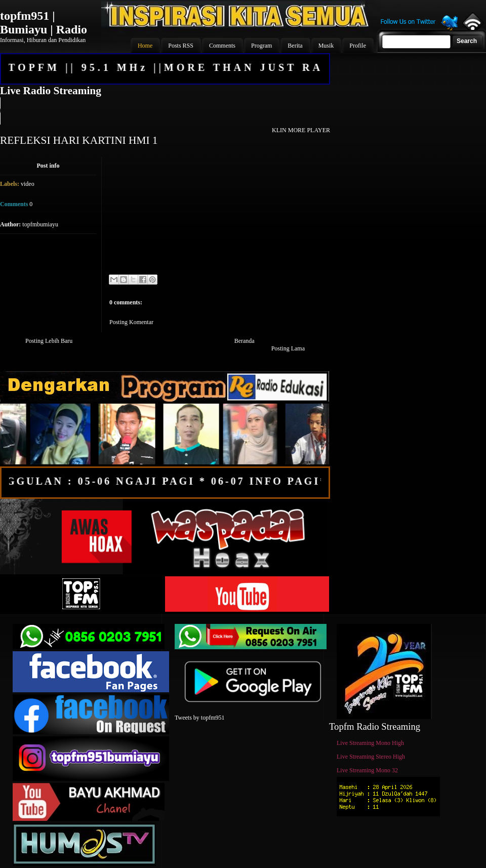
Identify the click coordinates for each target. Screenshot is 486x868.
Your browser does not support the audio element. (165, 111)
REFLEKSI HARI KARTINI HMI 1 (79, 140)
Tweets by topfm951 (199, 718)
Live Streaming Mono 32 (367, 770)
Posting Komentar (131, 322)
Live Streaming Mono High (370, 743)
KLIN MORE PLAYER (301, 130)
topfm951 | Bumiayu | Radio (44, 23)
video (28, 184)
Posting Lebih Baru (49, 341)
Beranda (245, 341)
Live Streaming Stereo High (371, 757)
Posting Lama (288, 348)
